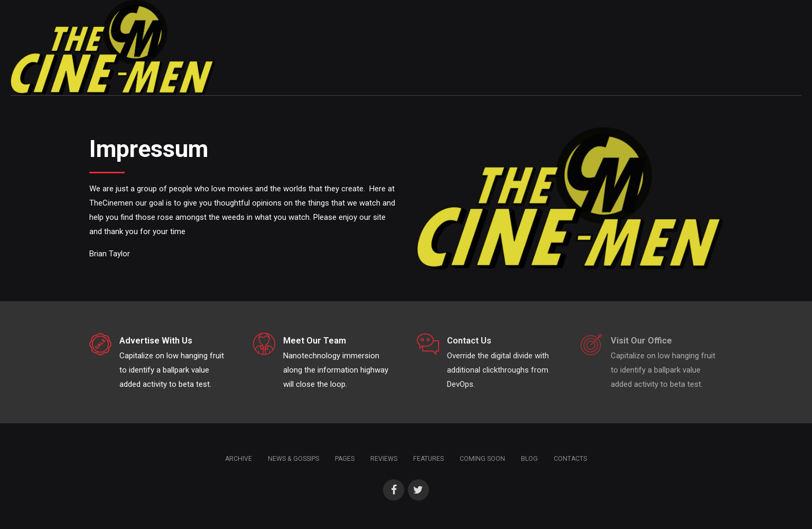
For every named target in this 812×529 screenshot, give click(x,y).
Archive (239, 459)
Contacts (570, 459)
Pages (345, 459)
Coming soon (482, 459)
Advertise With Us (156, 341)
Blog (529, 459)
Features (428, 459)
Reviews (384, 459)
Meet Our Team (315, 341)
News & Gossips (293, 459)
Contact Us (469, 341)
